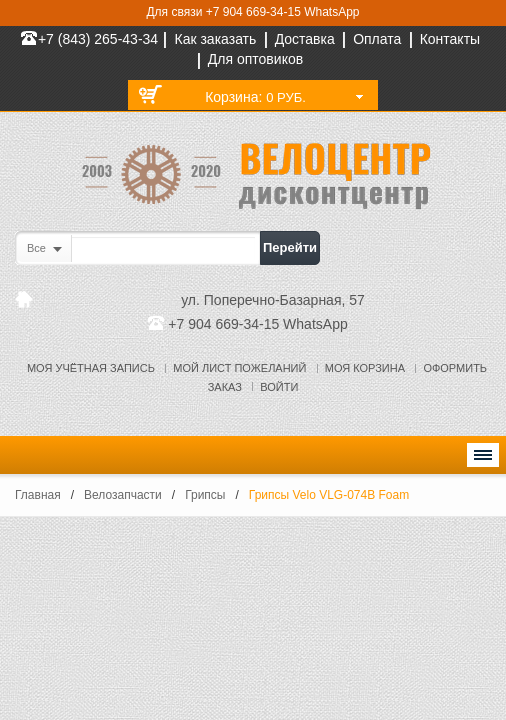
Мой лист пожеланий (239, 368)
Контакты (450, 39)
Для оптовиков (255, 59)
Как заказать (215, 39)
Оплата (377, 39)
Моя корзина (365, 368)
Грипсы (205, 495)
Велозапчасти (123, 495)
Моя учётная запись (91, 368)
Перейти (290, 247)
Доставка (305, 39)
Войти (279, 387)
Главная (38, 495)
